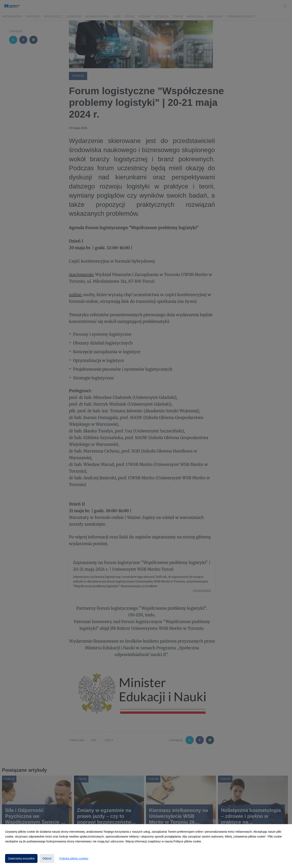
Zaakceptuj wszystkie (21, 858)
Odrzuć (47, 858)
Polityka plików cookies (74, 858)
